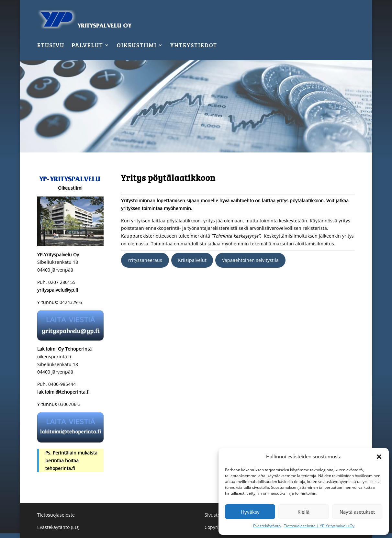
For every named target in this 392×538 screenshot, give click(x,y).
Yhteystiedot (194, 46)
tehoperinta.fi (60, 468)
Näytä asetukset (357, 512)
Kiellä (303, 512)
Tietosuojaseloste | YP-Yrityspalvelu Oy (319, 526)
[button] (379, 457)
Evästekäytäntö (267, 526)
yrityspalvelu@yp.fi (58, 290)
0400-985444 (61, 384)
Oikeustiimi (137, 46)
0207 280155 (62, 282)
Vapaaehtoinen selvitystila (250, 260)
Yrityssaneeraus (145, 260)
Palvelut (87, 46)
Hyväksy (250, 512)
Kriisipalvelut (192, 260)
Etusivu (51, 46)
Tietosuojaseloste (56, 515)
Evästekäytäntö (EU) (58, 527)
